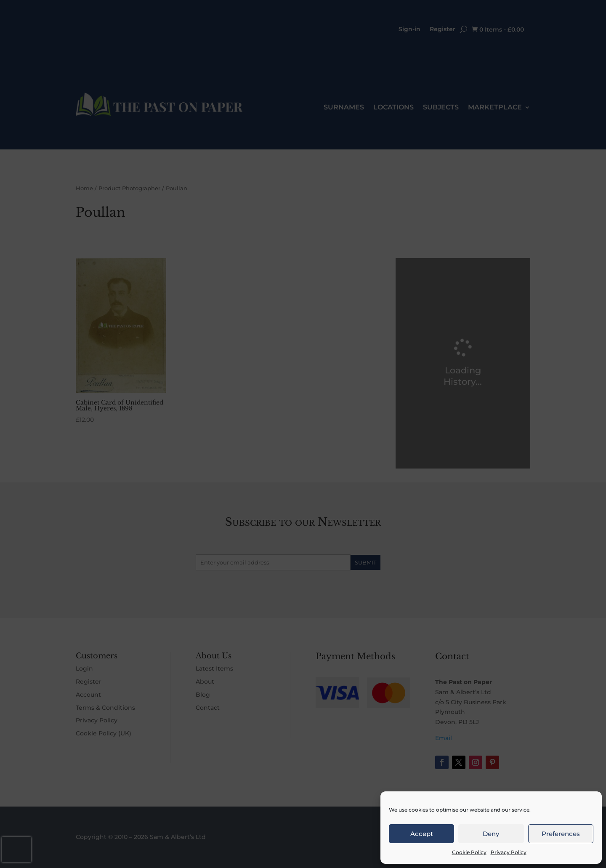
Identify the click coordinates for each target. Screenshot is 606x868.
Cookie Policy (469, 852)
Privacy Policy (509, 852)
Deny (491, 834)
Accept (422, 834)
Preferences (561, 834)
